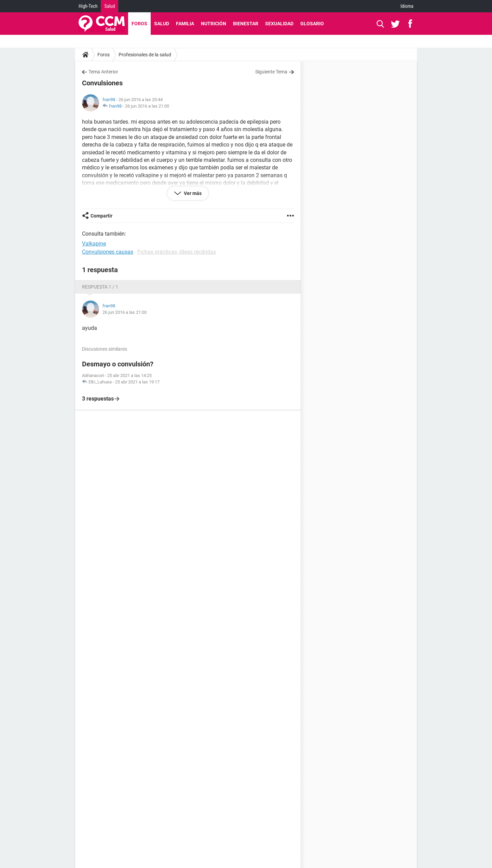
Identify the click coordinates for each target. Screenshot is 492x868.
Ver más (192, 193)
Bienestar (246, 24)
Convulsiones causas (108, 252)
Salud (110, 6)
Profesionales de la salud (145, 55)
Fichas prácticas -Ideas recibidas (177, 252)
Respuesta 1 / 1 (100, 287)
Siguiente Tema (271, 72)
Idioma (407, 6)
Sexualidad (279, 24)
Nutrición (214, 24)
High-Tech (88, 6)
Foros (139, 24)
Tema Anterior (103, 72)
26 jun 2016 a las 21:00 (147, 106)
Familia (185, 24)
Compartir (101, 216)
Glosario (312, 24)
